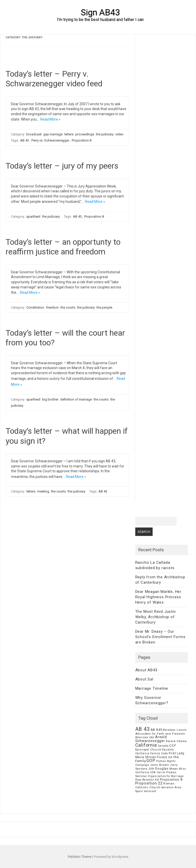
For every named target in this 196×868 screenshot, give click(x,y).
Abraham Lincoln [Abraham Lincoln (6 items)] (175, 730)
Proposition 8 (82, 140)
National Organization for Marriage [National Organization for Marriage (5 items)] (160, 776)
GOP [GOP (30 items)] (151, 761)
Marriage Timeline (152, 688)
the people (104, 307)
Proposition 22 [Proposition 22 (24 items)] (149, 783)
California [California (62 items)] (146, 745)
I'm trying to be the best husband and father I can (100, 20)
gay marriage (53, 134)
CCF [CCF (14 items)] (173, 746)
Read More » (50, 119)
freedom (52, 307)
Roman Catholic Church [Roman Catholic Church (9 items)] (155, 785)
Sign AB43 (100, 12)
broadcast (34, 134)
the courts (68, 307)
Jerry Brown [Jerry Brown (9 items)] (160, 765)
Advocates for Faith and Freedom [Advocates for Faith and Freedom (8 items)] (160, 734)
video (119, 134)
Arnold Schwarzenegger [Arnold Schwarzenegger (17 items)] (151, 739)
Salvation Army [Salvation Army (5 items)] (171, 787)
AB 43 (24, 140)
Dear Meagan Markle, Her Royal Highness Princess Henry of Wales (158, 597)
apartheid (33, 216)
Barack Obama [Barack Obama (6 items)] (176, 741)
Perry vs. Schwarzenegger (50, 140)
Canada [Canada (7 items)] (163, 746)
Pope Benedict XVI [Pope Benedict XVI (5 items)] (147, 780)
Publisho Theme (80, 857)
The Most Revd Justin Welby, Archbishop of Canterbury (156, 617)
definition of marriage (76, 399)
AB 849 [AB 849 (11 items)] (156, 730)
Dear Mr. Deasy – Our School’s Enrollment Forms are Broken (160, 637)
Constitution (35, 307)
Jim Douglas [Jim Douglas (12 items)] (158, 769)
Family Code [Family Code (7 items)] (159, 753)
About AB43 (146, 670)
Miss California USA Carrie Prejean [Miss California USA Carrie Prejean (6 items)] (161, 771)
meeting (43, 491)
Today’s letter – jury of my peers (62, 166)
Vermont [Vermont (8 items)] (150, 791)
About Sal (144, 679)
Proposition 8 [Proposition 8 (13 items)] (171, 779)
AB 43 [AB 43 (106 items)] (143, 729)
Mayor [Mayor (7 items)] (174, 769)
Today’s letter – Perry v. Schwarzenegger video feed (54, 79)
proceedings (85, 134)
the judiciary (105, 134)
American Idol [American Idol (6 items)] (145, 737)
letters (69, 134)
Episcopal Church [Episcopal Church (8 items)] (148, 749)
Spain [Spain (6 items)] (139, 791)
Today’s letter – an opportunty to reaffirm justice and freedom (63, 247)
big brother (50, 399)
